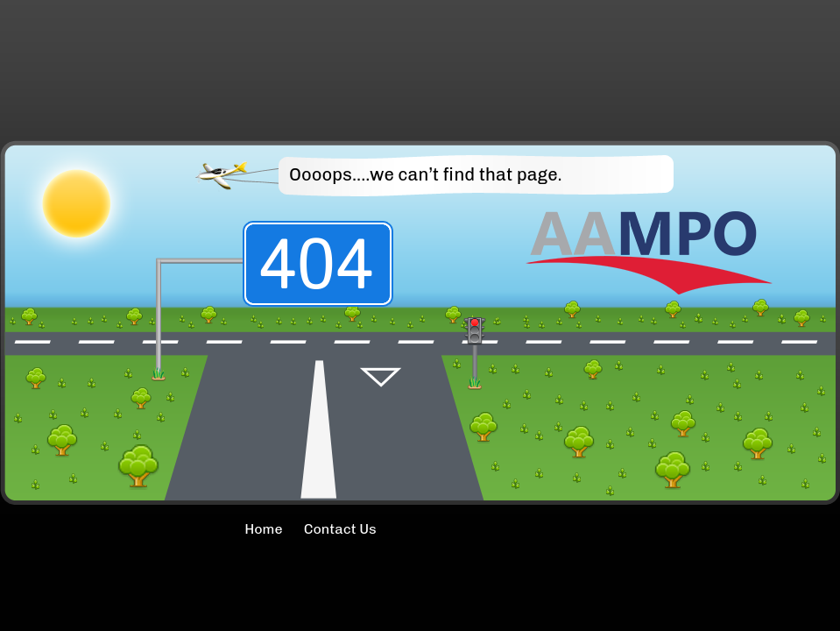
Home (215, 529)
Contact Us (340, 529)
